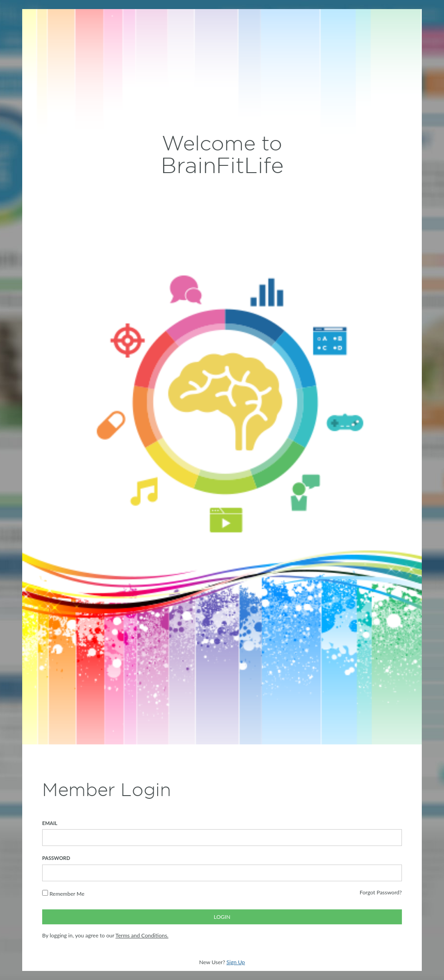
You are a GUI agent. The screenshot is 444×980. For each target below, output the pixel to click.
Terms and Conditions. (142, 936)
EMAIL (50, 823)
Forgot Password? (381, 892)
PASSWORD (56, 858)
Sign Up (236, 962)
